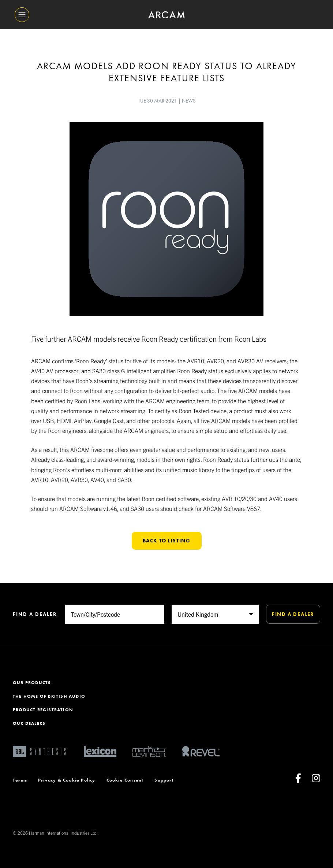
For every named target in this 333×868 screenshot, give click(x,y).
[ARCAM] (166, 15)
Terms (20, 780)
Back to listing (167, 541)
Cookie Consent (125, 780)
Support (164, 780)
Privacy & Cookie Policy (67, 780)
